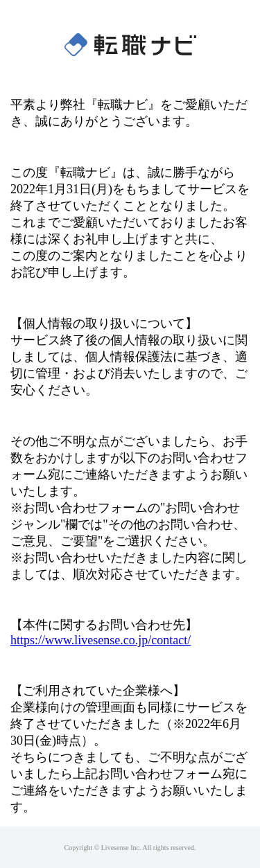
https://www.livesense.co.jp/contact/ (101, 640)
